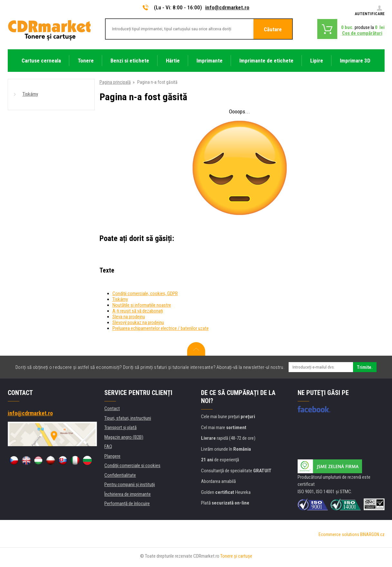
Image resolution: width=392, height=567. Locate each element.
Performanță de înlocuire (127, 504)
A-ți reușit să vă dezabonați (138, 311)
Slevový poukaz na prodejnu (138, 322)
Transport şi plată (120, 428)
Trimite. (365, 367)
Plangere (112, 456)
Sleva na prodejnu (129, 317)
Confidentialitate (120, 475)
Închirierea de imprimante (128, 494)
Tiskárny (30, 94)
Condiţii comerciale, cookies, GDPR (145, 293)
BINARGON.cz (372, 534)
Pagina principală (115, 82)
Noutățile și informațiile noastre (142, 305)
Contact (112, 408)
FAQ (108, 447)
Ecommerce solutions (339, 534)
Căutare (273, 29)
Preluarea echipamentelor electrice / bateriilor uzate (161, 328)
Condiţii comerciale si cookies (132, 466)
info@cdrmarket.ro (227, 7)
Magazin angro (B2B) (124, 437)
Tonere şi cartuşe (236, 556)
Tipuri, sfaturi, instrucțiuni (128, 418)
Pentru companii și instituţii (130, 485)
